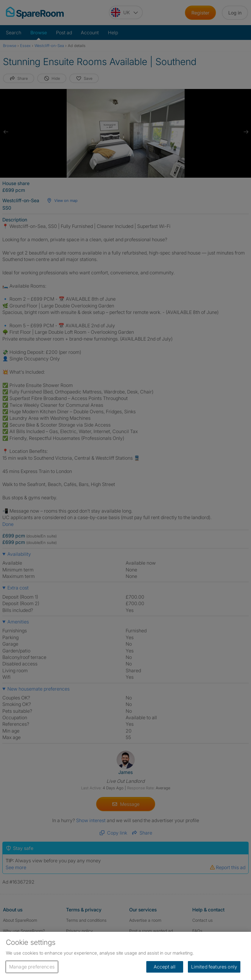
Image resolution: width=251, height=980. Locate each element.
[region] (125, 956)
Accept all (165, 967)
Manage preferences (32, 967)
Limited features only (214, 967)
